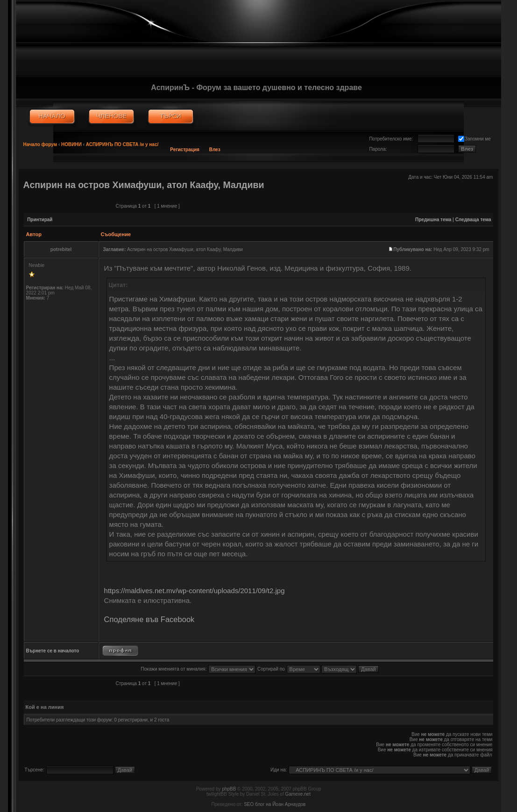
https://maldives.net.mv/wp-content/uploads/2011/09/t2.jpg (195, 591)
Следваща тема (473, 220)
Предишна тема (433, 220)
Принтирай (40, 220)
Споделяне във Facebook (149, 619)
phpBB (229, 789)
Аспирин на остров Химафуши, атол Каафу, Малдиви (144, 185)
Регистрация (185, 150)
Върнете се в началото (53, 651)
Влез (215, 150)
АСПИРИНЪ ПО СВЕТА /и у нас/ (122, 144)
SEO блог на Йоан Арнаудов (275, 804)
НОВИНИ (71, 144)
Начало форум (40, 144)
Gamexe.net (297, 794)
